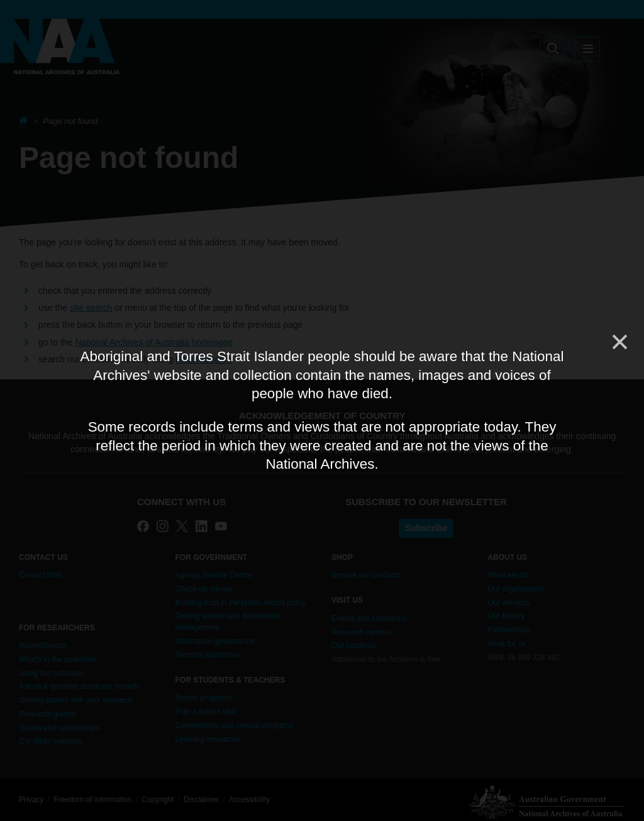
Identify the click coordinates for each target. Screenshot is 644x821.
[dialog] (322, 411)
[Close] (619, 342)
